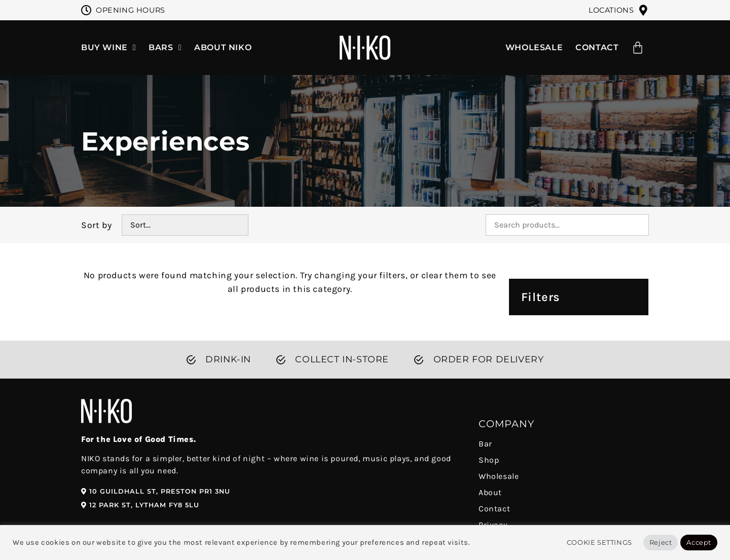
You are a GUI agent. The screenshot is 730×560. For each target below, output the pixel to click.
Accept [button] (699, 542)
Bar (485, 444)
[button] (156, 492)
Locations (611, 10)
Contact (494, 509)
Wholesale (499, 476)
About (490, 492)
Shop (489, 460)
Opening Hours (131, 10)
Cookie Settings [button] (599, 542)
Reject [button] (661, 542)
